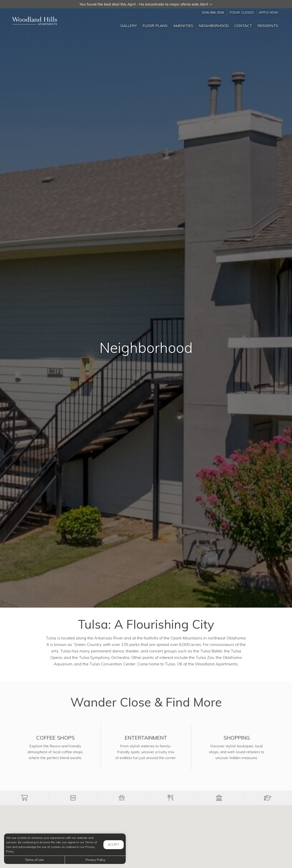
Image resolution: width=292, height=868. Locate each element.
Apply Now (268, 12)
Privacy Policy (95, 860)
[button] (146, 4)
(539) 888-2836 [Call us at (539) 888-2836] (213, 12)
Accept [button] (114, 844)
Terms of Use (34, 860)
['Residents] (268, 24)
